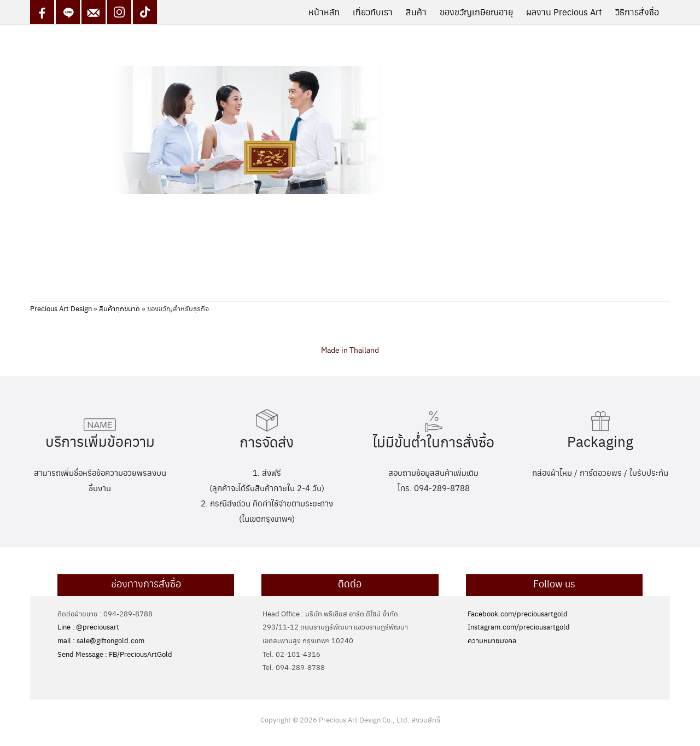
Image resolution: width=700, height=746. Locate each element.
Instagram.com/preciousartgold (519, 626)
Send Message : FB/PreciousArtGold (115, 654)
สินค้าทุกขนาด (119, 308)
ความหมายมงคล (492, 640)
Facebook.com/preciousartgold (518, 613)
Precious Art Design (61, 308)
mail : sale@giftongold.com (101, 640)
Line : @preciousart (88, 626)
